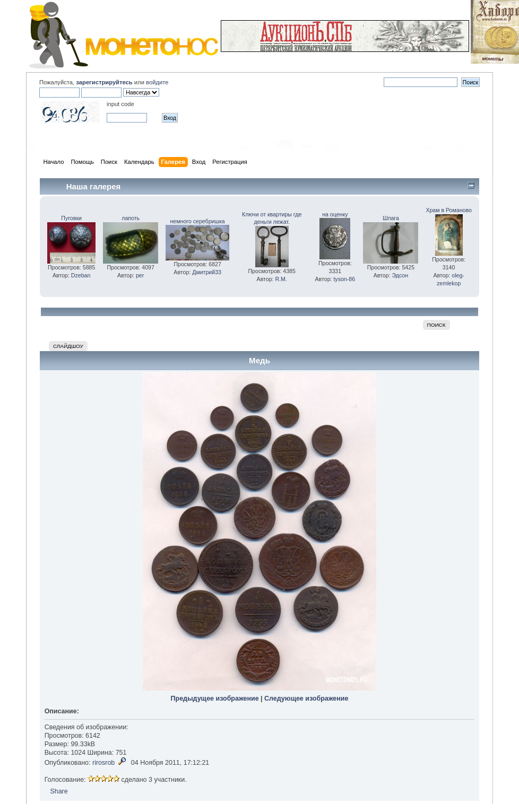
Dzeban (81, 275)
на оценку (335, 214)
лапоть (131, 218)
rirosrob (103, 763)
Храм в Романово (448, 210)
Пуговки (71, 218)
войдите (157, 82)
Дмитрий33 (207, 272)
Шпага (391, 218)
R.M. (281, 279)
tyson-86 (344, 279)
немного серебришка (198, 221)
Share (59, 791)
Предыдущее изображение (215, 699)
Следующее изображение (306, 699)
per (140, 275)
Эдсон (400, 275)
